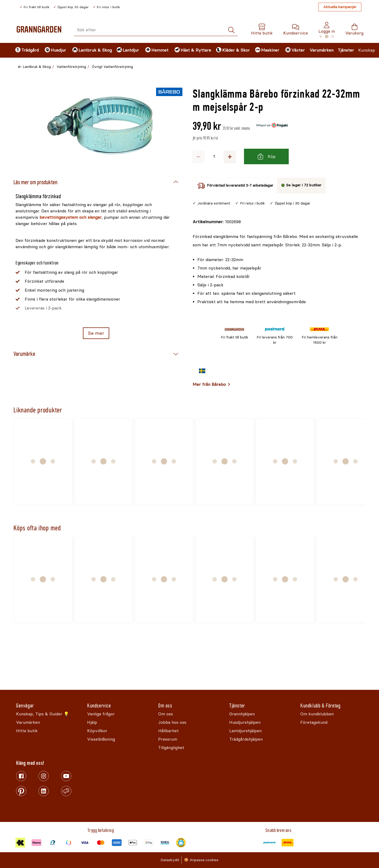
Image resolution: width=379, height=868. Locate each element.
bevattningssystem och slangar (71, 217)
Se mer (96, 333)
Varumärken (321, 50)
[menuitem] (26, 50)
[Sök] (231, 30)
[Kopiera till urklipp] (217, 222)
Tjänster (346, 50)
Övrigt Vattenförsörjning (112, 67)
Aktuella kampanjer (340, 7)
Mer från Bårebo (209, 384)
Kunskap (367, 50)
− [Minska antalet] (198, 156)
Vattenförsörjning (71, 67)
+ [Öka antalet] (230, 156)
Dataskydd (170, 860)
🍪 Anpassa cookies (201, 860)
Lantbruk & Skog (37, 67)
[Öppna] (100, 125)
